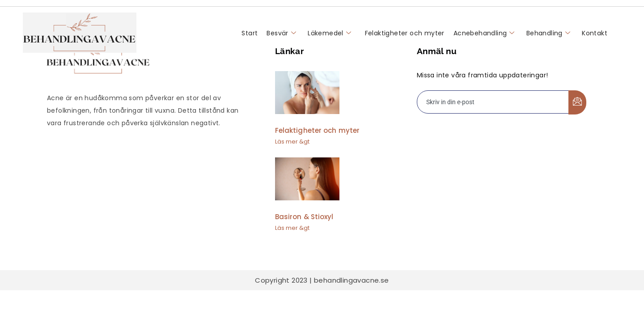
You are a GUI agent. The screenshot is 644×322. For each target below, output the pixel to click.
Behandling (548, 33)
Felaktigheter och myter (404, 33)
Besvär (281, 33)
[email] (493, 102)
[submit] (577, 102)
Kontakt (595, 33)
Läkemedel (329, 33)
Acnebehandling (484, 33)
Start (250, 33)
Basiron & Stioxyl (304, 217)
